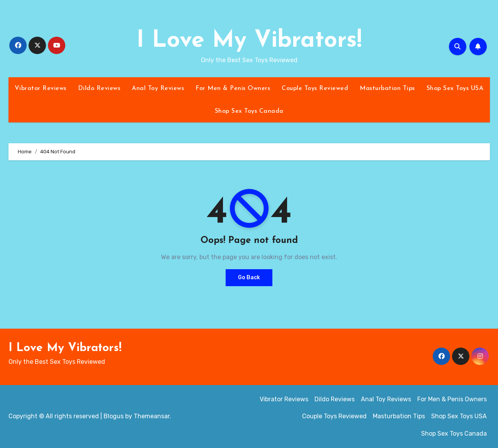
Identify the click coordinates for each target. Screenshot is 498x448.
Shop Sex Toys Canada (249, 111)
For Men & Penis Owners (233, 88)
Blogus (114, 416)
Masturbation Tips (387, 88)
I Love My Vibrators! (249, 41)
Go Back (249, 277)
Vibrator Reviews (41, 88)
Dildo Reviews (99, 88)
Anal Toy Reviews (158, 88)
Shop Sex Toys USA (455, 88)
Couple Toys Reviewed (315, 88)
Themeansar (152, 416)
